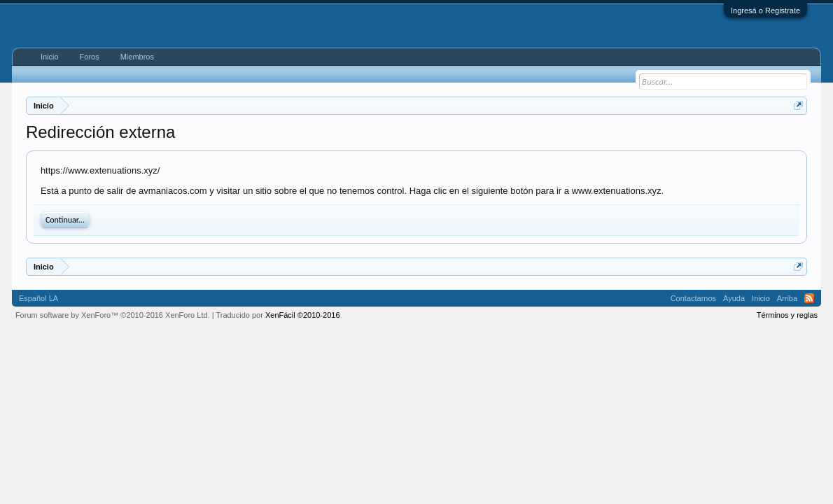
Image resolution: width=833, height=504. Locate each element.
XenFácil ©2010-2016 (303, 315)
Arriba (787, 298)
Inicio (50, 57)
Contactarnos (693, 298)
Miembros (137, 57)
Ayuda (734, 298)
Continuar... (65, 220)
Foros (90, 57)
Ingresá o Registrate (765, 10)
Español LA (38, 298)
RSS (809, 298)
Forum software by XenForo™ (113, 315)
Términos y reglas (787, 315)
